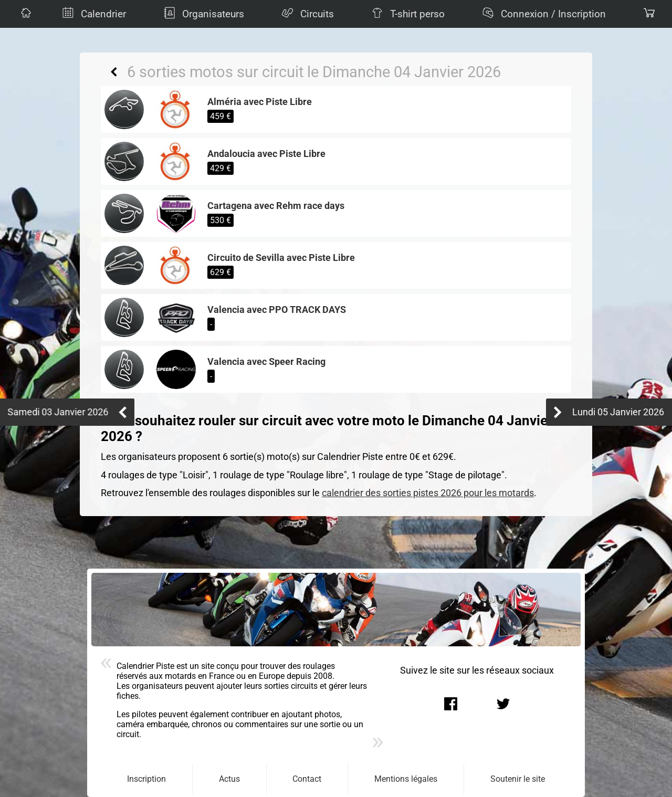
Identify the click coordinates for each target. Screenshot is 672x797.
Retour (114, 72)
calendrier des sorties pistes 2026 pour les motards (428, 493)
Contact (307, 779)
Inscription (146, 779)
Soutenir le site (518, 779)
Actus (229, 779)
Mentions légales (406, 779)
